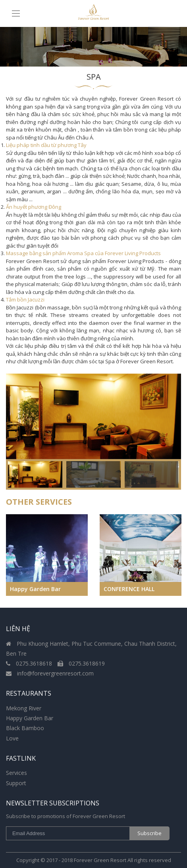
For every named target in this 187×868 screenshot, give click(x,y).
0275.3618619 (81, 663)
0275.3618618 (30, 663)
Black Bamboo (25, 728)
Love (12, 738)
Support (16, 783)
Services (16, 773)
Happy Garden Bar (35, 589)
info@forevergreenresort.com (50, 673)
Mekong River (24, 708)
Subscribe (149, 833)
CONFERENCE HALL (129, 589)
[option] (93, 416)
